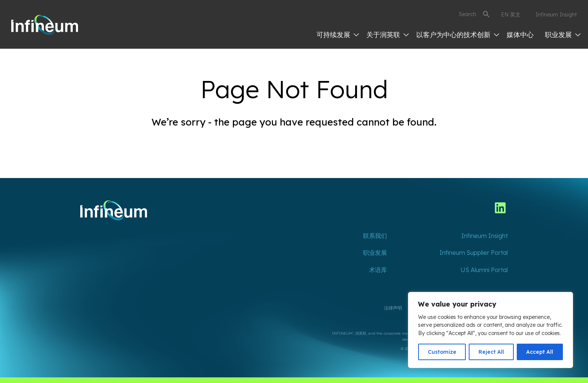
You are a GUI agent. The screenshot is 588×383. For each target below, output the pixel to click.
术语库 (378, 270)
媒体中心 (520, 35)
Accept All (540, 352)
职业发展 (563, 35)
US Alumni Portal (484, 270)
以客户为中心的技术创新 (458, 35)
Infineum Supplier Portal (474, 253)
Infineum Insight (556, 15)
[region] (490, 330)
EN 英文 (511, 15)
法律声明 (393, 308)
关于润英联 (388, 35)
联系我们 (375, 236)
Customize (442, 352)
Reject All (491, 352)
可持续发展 (338, 35)
